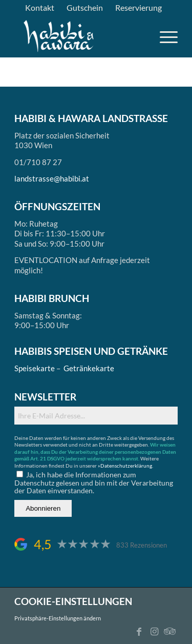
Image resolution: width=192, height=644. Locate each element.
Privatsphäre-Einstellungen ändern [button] (58, 618)
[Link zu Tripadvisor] (170, 631)
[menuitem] (40, 8)
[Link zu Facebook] (139, 631)
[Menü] (164, 36)
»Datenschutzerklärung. (125, 466)
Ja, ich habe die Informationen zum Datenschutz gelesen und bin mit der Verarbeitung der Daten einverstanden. (94, 482)
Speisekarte (35, 368)
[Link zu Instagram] (155, 631)
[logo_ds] (59, 36)
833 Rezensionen (142, 545)
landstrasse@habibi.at (52, 178)
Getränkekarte (89, 368)
